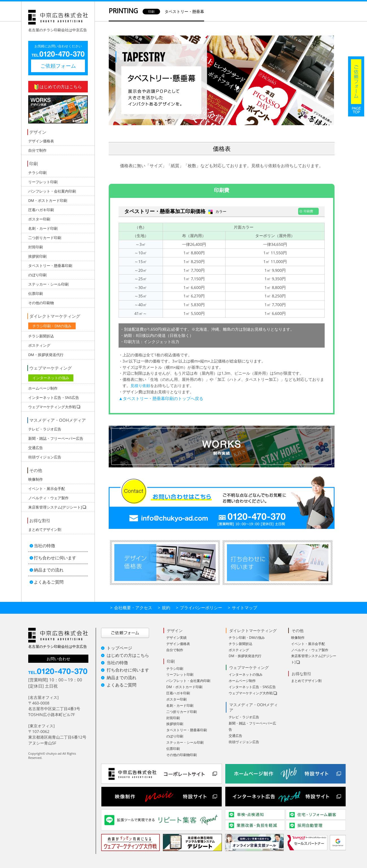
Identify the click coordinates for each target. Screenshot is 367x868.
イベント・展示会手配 (47, 489)
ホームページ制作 (43, 388)
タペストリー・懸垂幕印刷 (50, 266)
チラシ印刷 (37, 173)
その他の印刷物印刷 (182, 755)
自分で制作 (37, 150)
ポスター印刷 (39, 219)
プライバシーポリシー (201, 608)
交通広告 (36, 448)
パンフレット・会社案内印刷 (52, 191)
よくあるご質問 (49, 582)
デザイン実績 (176, 638)
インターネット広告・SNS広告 (54, 397)
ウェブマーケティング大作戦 (251, 693)
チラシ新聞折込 (41, 336)
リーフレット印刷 (43, 182)
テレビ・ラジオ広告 (45, 429)
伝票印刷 (36, 293)
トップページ (119, 648)
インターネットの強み (51, 378)
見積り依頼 (140, 386)
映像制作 (36, 479)
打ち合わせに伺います (55, 558)
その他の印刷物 (41, 303)
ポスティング (39, 345)
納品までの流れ (49, 570)
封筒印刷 (36, 247)
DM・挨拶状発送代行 (46, 355)
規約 (166, 608)
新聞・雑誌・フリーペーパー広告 (56, 438)
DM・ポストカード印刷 (48, 200)
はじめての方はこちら (58, 87)
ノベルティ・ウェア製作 (48, 498)
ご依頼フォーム (58, 66)
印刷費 (222, 190)
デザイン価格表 (41, 141)
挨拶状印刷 (37, 256)
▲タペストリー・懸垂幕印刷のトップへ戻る (161, 398)
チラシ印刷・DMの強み (52, 326)
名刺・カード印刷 (43, 228)
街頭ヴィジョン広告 (45, 457)
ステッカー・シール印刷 (48, 284)
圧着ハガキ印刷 (41, 210)
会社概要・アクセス (133, 608)
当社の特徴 (44, 545)
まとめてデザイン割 (45, 529)
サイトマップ (244, 608)
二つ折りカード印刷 (45, 238)
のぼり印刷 (37, 275)
